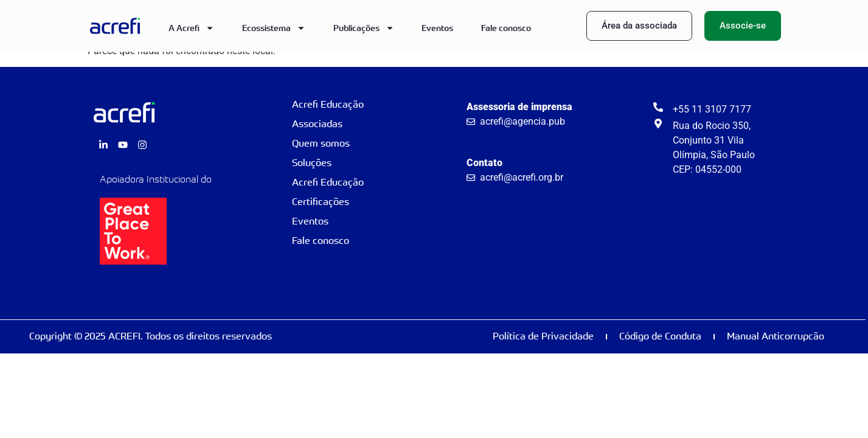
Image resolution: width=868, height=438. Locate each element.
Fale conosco (506, 28)
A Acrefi (191, 28)
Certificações (321, 202)
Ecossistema (274, 28)
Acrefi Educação (328, 104)
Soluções (312, 163)
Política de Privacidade (543, 336)
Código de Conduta (660, 336)
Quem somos (321, 143)
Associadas (317, 124)
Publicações (364, 28)
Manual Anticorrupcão (776, 336)
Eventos (437, 28)
